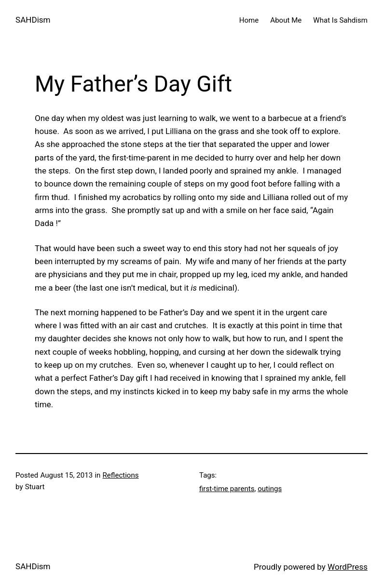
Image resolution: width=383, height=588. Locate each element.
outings (270, 489)
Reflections (121, 475)
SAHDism (33, 20)
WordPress (348, 567)
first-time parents (227, 489)
